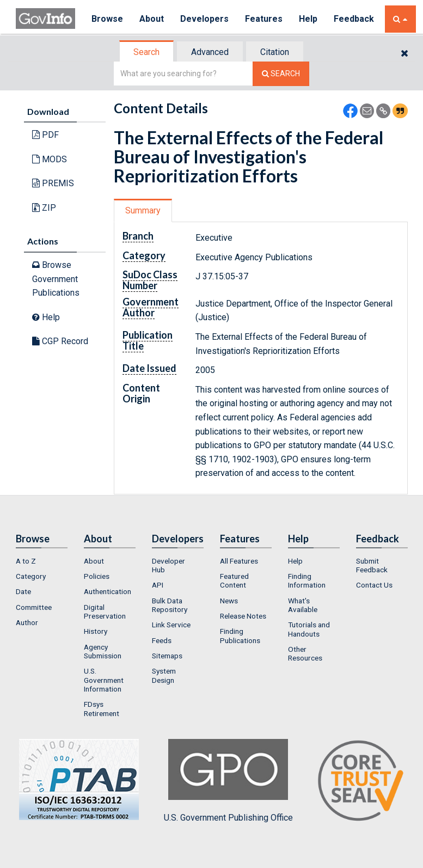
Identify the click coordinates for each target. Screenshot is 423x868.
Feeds (162, 640)
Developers (204, 19)
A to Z (26, 561)
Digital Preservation (105, 612)
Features (264, 19)
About (152, 19)
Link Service (171, 625)
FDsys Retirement (102, 708)
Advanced (210, 52)
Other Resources (305, 653)
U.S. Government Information (104, 680)
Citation (275, 52)
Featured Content (234, 580)
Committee (34, 607)
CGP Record (60, 341)
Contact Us (374, 585)
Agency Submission (103, 651)
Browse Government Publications (56, 279)
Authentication (108, 591)
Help (308, 19)
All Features (239, 561)
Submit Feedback (372, 565)
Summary (143, 210)
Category (31, 576)
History (96, 631)
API (158, 585)
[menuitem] (42, 561)
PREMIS (53, 183)
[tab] (147, 52)
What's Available (303, 605)
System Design (164, 675)
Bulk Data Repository (170, 605)
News (229, 601)
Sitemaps (167, 656)
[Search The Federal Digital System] (281, 74)
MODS (50, 159)
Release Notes (243, 616)
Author (27, 622)
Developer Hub (168, 565)
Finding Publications (240, 635)
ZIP (44, 208)
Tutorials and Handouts (309, 629)
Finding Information (307, 580)
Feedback (354, 19)
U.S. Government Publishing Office (228, 781)
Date (23, 591)
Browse (107, 19)
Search (146, 52)
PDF (45, 135)
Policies (97, 576)
